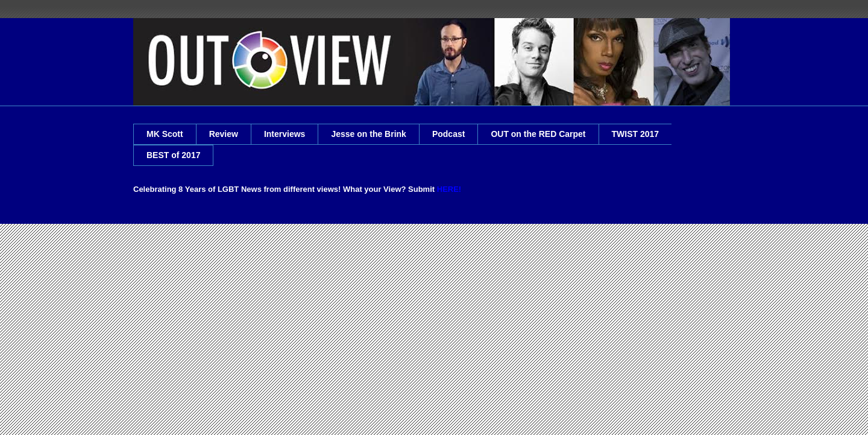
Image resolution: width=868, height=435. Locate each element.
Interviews (285, 134)
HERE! (449, 189)
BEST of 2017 (173, 155)
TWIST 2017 (636, 134)
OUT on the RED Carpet (538, 134)
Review (224, 134)
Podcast (448, 134)
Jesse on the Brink (369, 134)
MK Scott (165, 134)
